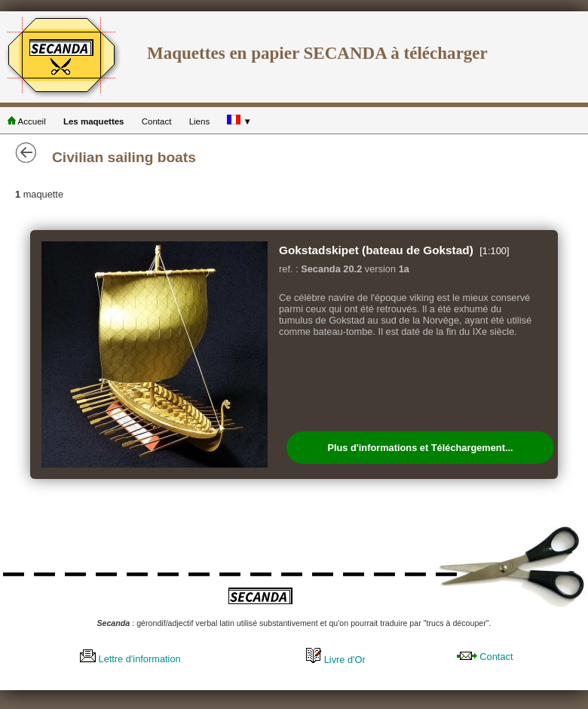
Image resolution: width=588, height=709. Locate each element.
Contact (157, 121)
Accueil (27, 121)
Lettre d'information (130, 659)
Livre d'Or (336, 660)
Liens (200, 121)
